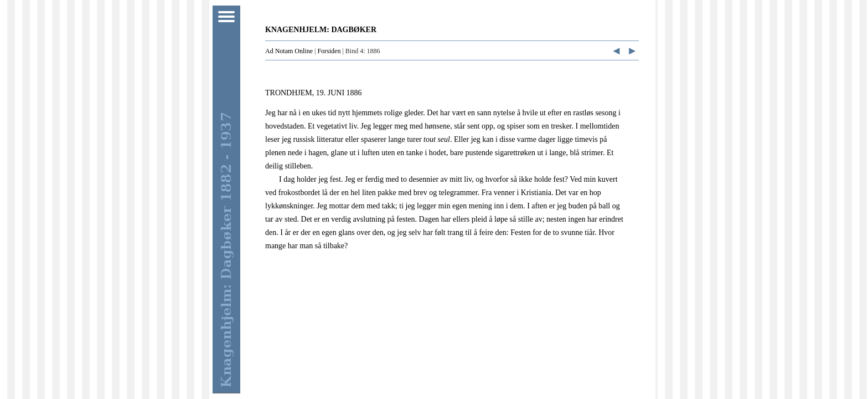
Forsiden (329, 51)
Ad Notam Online (289, 51)
